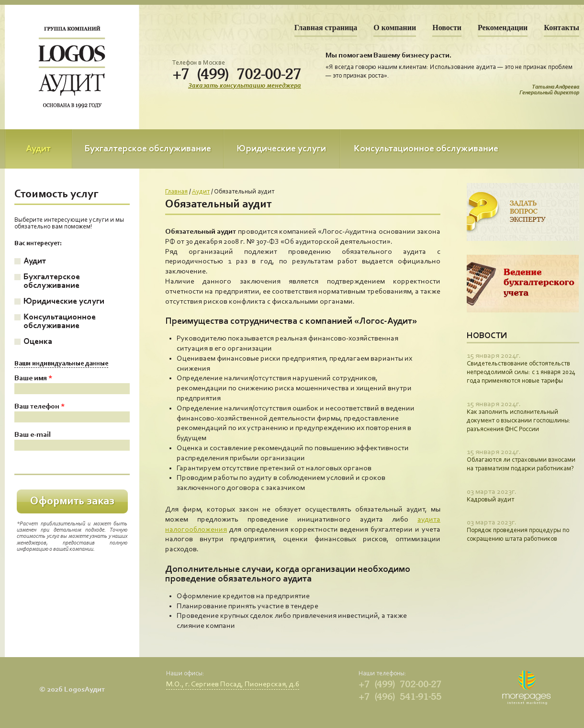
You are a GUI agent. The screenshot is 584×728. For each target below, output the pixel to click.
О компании (395, 28)
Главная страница (326, 28)
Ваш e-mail (33, 435)
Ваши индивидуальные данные (61, 364)
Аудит (38, 149)
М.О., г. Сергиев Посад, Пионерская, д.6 (233, 684)
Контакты (562, 28)
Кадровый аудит (490, 500)
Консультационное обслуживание (426, 149)
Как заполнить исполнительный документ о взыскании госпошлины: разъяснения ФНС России (519, 421)
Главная (176, 192)
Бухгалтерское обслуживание (148, 149)
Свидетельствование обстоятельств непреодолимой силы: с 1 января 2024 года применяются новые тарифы (521, 373)
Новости (447, 28)
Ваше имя (33, 378)
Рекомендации (503, 28)
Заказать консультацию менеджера (245, 86)
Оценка (38, 342)
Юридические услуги (281, 149)
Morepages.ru (526, 688)
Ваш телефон (39, 407)
